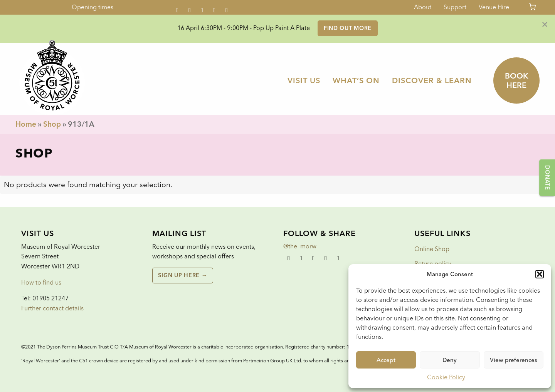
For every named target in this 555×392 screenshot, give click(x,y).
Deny (450, 360)
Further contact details (52, 308)
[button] (540, 274)
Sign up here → (182, 275)
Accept (386, 360)
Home (26, 124)
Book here (517, 80)
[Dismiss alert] (545, 24)
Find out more (348, 28)
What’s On (356, 80)
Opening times (92, 7)
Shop (52, 124)
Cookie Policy (446, 377)
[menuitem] (304, 80)
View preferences (514, 360)
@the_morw (300, 246)
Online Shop (432, 249)
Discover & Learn (432, 80)
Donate (547, 178)
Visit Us (304, 80)
